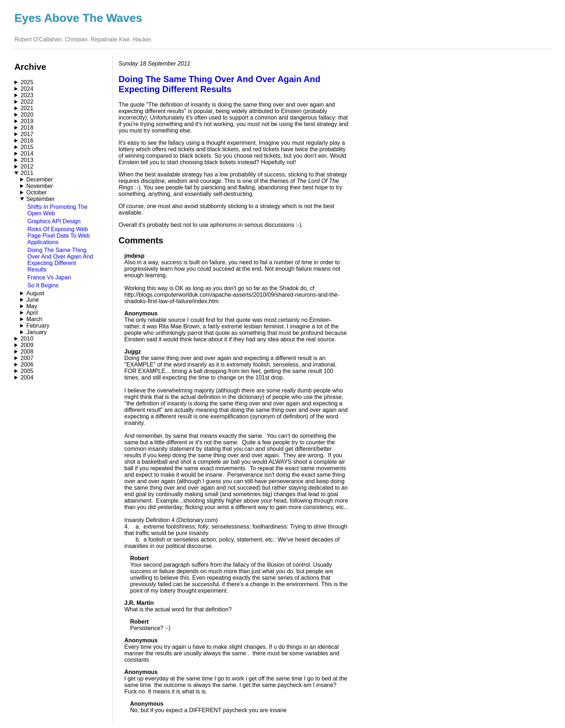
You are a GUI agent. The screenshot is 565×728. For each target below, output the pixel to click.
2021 (27, 108)
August (35, 293)
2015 (27, 147)
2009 (27, 345)
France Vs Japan (49, 277)
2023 (27, 95)
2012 (27, 167)
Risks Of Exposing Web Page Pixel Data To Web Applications (59, 236)
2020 (27, 115)
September (40, 199)
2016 (27, 141)
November (40, 186)
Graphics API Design (54, 221)
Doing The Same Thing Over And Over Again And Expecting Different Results (60, 260)
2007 (27, 358)
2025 (27, 82)
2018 (27, 128)
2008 (27, 352)
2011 (27, 173)
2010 (27, 339)
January (37, 332)
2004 (27, 378)
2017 (27, 134)
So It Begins (43, 285)
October (37, 192)
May (32, 306)
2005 (27, 371)
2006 (27, 365)
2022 (27, 102)
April (32, 313)
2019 (27, 121)
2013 (27, 160)
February (38, 326)
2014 (27, 154)
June (33, 300)
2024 (27, 89)
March (34, 319)
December (40, 179)
